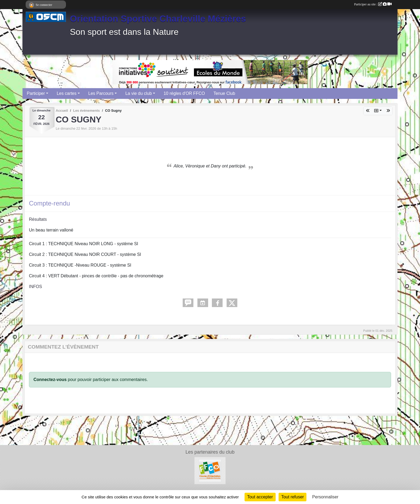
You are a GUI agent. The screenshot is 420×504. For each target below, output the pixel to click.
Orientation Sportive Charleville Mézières (158, 18)
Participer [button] (36, 93)
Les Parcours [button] (101, 93)
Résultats (38, 219)
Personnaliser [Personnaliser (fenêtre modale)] (325, 497)
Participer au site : (373, 4)
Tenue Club (224, 93)
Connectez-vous (50, 380)
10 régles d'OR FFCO (184, 93)
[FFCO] (210, 470)
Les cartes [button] (67, 93)
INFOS (35, 287)
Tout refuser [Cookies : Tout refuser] (292, 497)
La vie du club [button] (139, 93)
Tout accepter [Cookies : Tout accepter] (260, 497)
